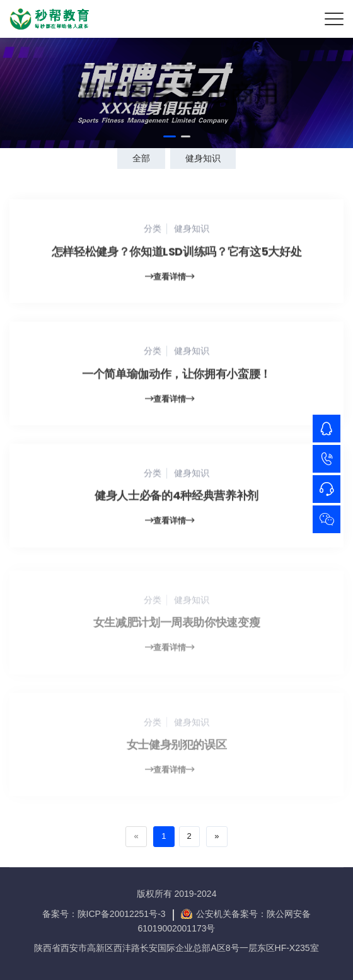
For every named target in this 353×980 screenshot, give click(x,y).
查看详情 (170, 278)
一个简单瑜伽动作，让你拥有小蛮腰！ (176, 375)
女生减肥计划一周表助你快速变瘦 (177, 625)
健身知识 (203, 158)
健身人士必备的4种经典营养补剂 (176, 497)
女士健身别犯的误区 (177, 748)
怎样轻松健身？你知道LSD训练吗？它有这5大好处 (176, 252)
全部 (141, 158)
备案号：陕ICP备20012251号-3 (104, 914)
